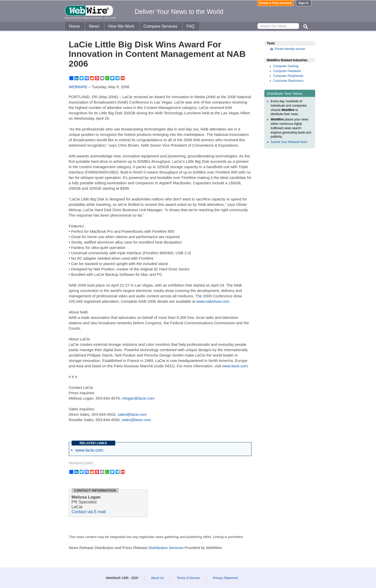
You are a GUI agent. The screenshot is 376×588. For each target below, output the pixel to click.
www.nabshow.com (213, 301)
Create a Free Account (275, 3)
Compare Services (160, 26)
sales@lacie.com (132, 414)
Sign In (304, 3)
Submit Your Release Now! (289, 142)
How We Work (121, 26)
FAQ (190, 26)
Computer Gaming (286, 66)
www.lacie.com (235, 366)
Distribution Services (166, 548)
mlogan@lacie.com (138, 398)
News (94, 26)
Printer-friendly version (290, 49)
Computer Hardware (287, 71)
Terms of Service (188, 578)
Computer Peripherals (288, 76)
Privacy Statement (225, 578)
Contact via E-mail (89, 512)
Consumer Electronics (288, 81)
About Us (157, 578)
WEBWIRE (78, 87)
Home (75, 26)
